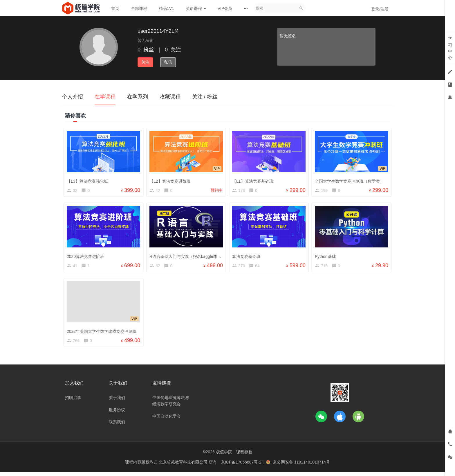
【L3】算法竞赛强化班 (89, 180)
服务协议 (117, 414)
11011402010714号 (312, 466)
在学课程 (105, 97)
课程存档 (244, 456)
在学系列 (138, 97)
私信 (168, 62)
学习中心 (450, 48)
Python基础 (327, 256)
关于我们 (117, 401)
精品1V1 (166, 8)
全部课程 (139, 8)
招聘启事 (73, 401)
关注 (145, 62)
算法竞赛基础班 (248, 256)
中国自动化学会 (167, 420)
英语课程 (196, 8)
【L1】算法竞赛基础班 (254, 180)
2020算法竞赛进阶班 (87, 256)
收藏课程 (170, 97)
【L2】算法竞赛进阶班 (171, 180)
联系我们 (117, 426)
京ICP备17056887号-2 (242, 466)
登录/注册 (380, 9)
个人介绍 (73, 97)
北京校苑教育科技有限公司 (184, 466)
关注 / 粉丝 (205, 97)
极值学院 (224, 456)
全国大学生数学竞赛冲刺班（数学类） (351, 180)
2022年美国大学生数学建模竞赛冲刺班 (103, 333)
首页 (115, 8)
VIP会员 (225, 8)
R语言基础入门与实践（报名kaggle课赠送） (191, 256)
